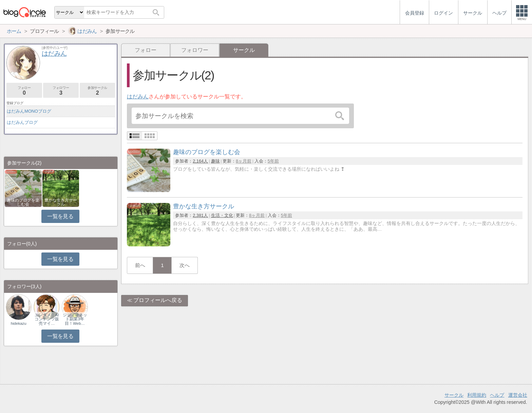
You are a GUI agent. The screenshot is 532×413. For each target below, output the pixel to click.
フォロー (146, 50)
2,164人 (200, 161)
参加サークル (98, 91)
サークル (454, 395)
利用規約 (477, 395)
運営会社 (518, 395)
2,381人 (200, 215)
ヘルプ (497, 395)
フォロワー (195, 50)
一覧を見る (60, 216)
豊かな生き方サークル (61, 202)
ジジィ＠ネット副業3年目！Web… (75, 319)
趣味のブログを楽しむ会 (23, 202)
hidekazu (19, 323)
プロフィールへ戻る (158, 300)
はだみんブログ (22, 122)
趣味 (215, 161)
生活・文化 (222, 215)
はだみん (138, 97)
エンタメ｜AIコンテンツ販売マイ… (47, 319)
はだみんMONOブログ (29, 111)
